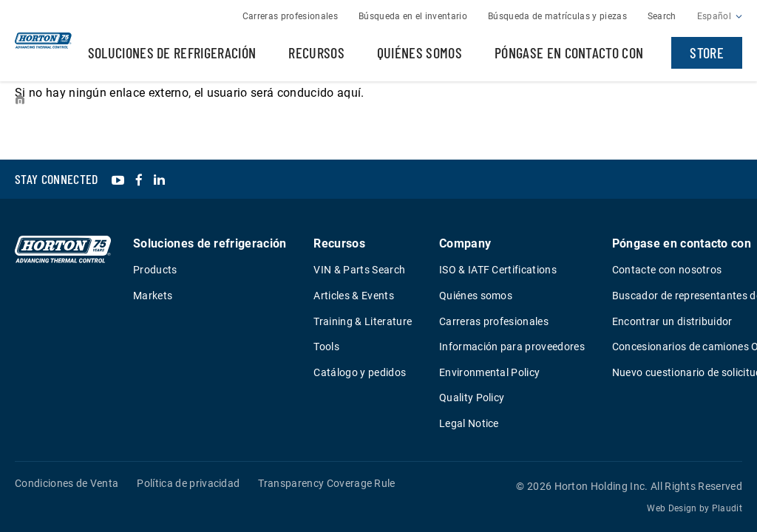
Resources (64, 100)
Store (707, 52)
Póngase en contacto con (569, 52)
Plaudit (727, 508)
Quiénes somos (420, 52)
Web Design (672, 508)
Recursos (316, 52)
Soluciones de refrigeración (172, 52)
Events (117, 100)
